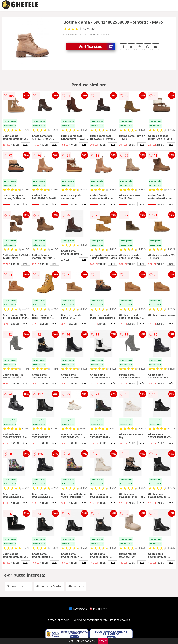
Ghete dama (76, 586)
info (25, 144)
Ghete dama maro (19, 586)
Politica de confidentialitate (90, 620)
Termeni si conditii (58, 620)
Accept (103, 641)
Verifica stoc (97, 47)
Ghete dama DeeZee (49, 586)
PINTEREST (98, 609)
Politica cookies (120, 620)
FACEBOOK (78, 609)
